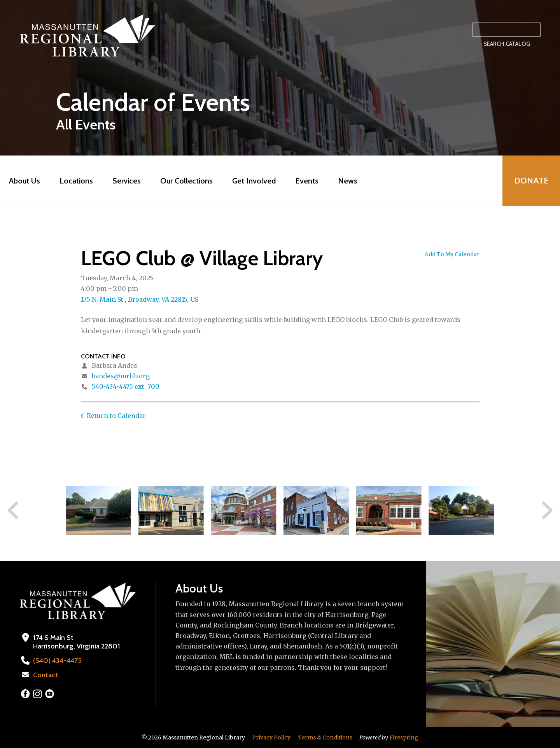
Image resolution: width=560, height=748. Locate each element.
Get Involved (254, 181)
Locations (76, 181)
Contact (45, 675)
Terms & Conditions (325, 738)
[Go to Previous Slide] (14, 510)
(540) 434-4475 (57, 661)
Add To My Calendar (452, 254)
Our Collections (186, 181)
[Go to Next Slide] (547, 510)
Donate (531, 181)
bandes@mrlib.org (121, 376)
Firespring (404, 738)
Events (307, 181)
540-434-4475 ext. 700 (126, 386)
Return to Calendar (116, 416)
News (348, 181)
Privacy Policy (271, 738)
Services (127, 181)
